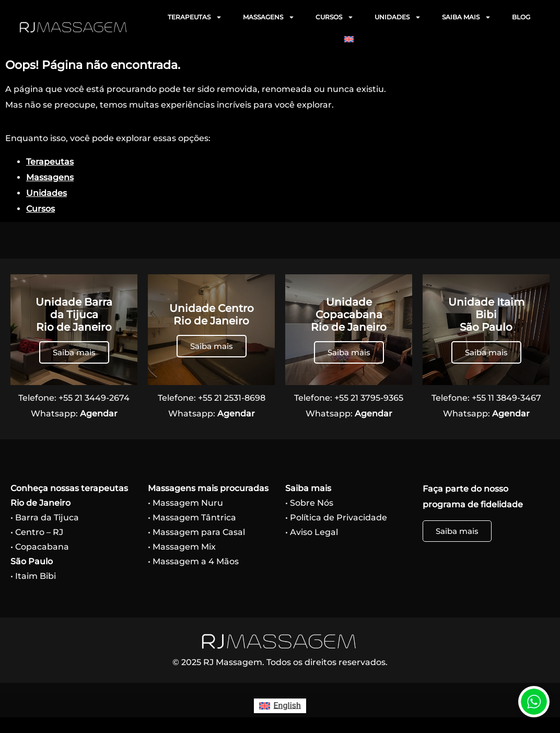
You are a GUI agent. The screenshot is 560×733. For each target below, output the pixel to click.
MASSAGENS (269, 17)
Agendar (99, 414)
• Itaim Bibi (33, 576)
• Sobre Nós (309, 503)
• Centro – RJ (37, 532)
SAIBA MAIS (466, 17)
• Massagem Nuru (185, 503)
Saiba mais (74, 352)
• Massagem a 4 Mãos (193, 561)
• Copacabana (40, 547)
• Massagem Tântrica (192, 517)
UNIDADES (398, 17)
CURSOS (335, 17)
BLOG (521, 17)
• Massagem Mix (182, 547)
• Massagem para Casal (196, 532)
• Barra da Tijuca (45, 517)
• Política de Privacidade (336, 517)
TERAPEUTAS (195, 17)
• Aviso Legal (312, 532)
